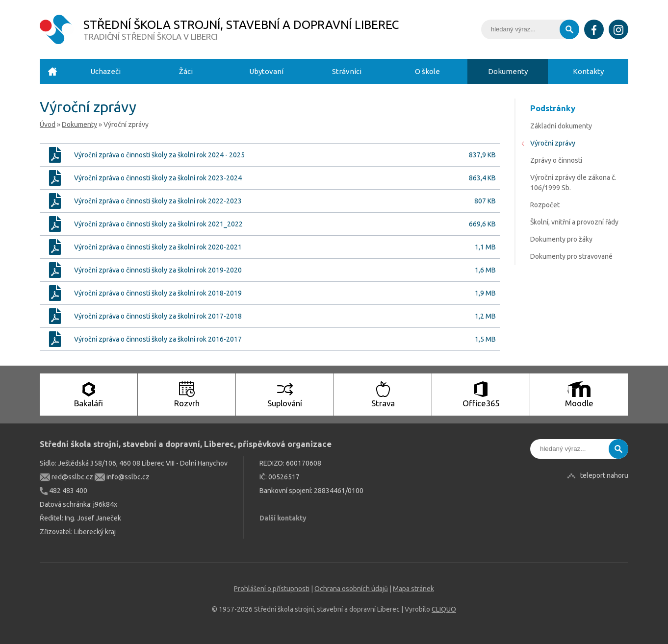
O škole (427, 71)
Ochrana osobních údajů (351, 589)
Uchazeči (105, 71)
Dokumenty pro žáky (561, 239)
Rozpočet (545, 205)
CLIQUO (444, 609)
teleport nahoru (604, 475)
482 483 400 (64, 491)
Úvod (52, 71)
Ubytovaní (266, 71)
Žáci (186, 71)
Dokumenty (508, 71)
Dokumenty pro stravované (571, 256)
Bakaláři (89, 395)
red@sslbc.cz (66, 477)
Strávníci (347, 71)
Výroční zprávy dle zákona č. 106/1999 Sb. (573, 183)
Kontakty (588, 71)
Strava (383, 395)
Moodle (579, 395)
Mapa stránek (413, 589)
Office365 (481, 395)
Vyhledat (569, 29)
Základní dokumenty (561, 126)
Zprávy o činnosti (556, 160)
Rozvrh (187, 395)
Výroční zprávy (553, 143)
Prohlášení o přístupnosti (272, 589)
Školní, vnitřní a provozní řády (574, 222)
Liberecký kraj (95, 532)
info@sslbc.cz (122, 477)
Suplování (285, 395)
